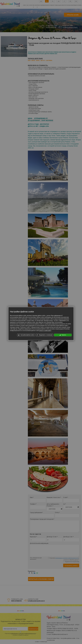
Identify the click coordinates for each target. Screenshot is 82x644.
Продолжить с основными (44, 335)
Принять (63, 335)
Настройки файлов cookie (26, 335)
